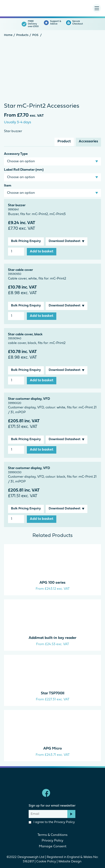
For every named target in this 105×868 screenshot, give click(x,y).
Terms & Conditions (52, 835)
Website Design (70, 862)
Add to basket (42, 251)
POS (35, 35)
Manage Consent (53, 846)
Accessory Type (16, 154)
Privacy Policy (64, 822)
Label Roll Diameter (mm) (24, 170)
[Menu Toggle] (97, 8)
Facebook (46, 793)
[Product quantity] (16, 252)
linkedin (59, 793)
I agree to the (52, 822)
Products (22, 35)
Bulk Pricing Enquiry (26, 241)
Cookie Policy (46, 862)
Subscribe (71, 814)
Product (64, 141)
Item (8, 186)
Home (8, 35)
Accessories (88, 141)
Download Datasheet (65, 241)
